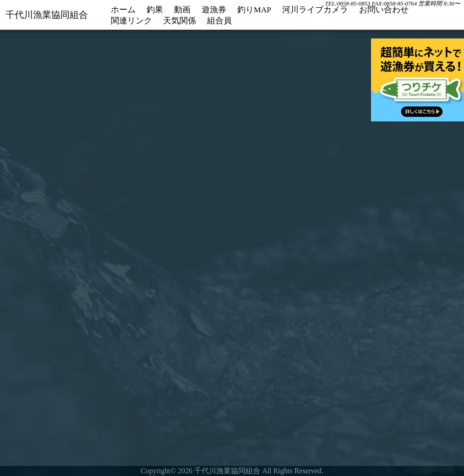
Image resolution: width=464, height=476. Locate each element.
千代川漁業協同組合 (47, 15)
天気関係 (180, 21)
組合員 (219, 21)
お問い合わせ (384, 10)
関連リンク (131, 21)
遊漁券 (214, 10)
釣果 (155, 10)
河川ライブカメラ (315, 10)
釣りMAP (254, 10)
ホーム (123, 10)
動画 (182, 10)
